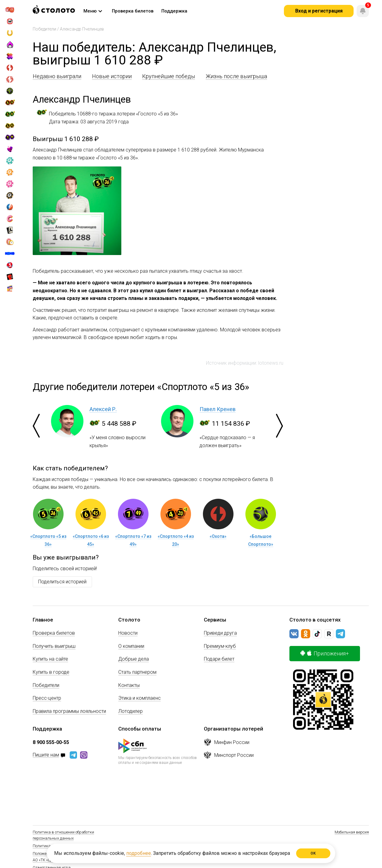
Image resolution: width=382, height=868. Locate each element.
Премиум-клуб (220, 646)
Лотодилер (130, 711)
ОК (313, 853)
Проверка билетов (54, 633)
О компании (131, 646)
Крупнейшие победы (169, 76)
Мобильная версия (352, 832)
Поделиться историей (62, 582)
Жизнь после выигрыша (236, 76)
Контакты (129, 685)
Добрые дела (134, 659)
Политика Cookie (48, 846)
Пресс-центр (47, 698)
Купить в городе (51, 672)
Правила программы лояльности (69, 711)
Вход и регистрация (319, 11)
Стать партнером (137, 672)
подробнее (139, 853)
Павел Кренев (218, 409)
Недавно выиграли (57, 76)
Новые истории (112, 76)
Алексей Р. (103, 409)
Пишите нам (46, 755)
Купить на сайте (50, 659)
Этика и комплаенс (140, 698)
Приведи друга (220, 633)
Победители (44, 29)
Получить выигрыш (54, 646)
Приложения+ (325, 653)
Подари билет (219, 659)
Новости (128, 633)
